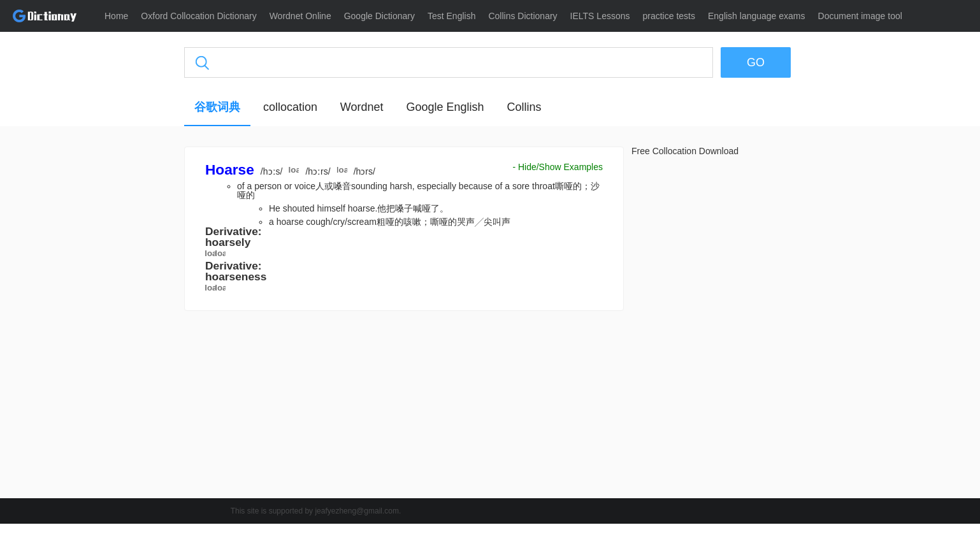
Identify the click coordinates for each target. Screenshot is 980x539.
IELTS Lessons (600, 16)
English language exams (757, 16)
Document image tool (860, 16)
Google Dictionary (379, 16)
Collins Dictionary (522, 16)
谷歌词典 (217, 107)
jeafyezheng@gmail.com (357, 511)
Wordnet (362, 107)
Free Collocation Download (685, 151)
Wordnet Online (300, 16)
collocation (290, 107)
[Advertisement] (124, 341)
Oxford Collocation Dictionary (198, 16)
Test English (451, 16)
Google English (445, 107)
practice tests (669, 16)
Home (116, 16)
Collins (524, 107)
